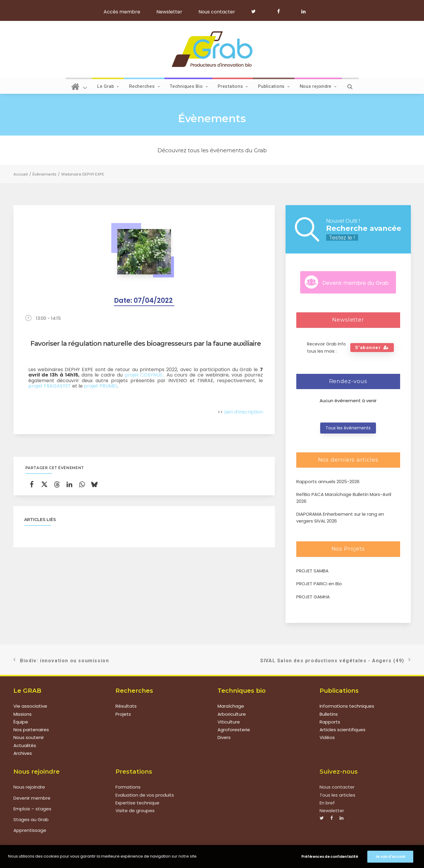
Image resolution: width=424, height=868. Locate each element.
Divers (224, 737)
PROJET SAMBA (312, 571)
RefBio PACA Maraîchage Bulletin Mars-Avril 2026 (344, 498)
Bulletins (329, 714)
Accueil (21, 174)
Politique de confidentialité (143, 856)
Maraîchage (231, 706)
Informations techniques (347, 706)
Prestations (233, 86)
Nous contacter (217, 12)
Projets (123, 714)
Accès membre (122, 12)
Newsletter (169, 12)
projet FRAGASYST (50, 386)
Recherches (145, 86)
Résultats (126, 706)
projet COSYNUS (144, 375)
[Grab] (212, 49)
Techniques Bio (189, 86)
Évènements (44, 174)
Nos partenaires (31, 730)
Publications (274, 86)
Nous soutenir (29, 737)
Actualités (25, 745)
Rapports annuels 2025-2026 (328, 481)
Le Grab (108, 86)
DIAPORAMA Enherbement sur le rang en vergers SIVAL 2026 (340, 517)
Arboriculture (232, 714)
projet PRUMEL (101, 386)
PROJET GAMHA (313, 597)
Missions (23, 714)
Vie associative (30, 706)
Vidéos (327, 737)
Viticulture (229, 722)
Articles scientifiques (343, 730)
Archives (23, 753)
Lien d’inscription (243, 412)
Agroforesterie (234, 730)
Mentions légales (98, 856)
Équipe (21, 722)
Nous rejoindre (318, 86)
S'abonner (372, 348)
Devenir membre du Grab (356, 283)
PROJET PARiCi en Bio (319, 584)
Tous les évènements (348, 428)
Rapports (330, 722)
